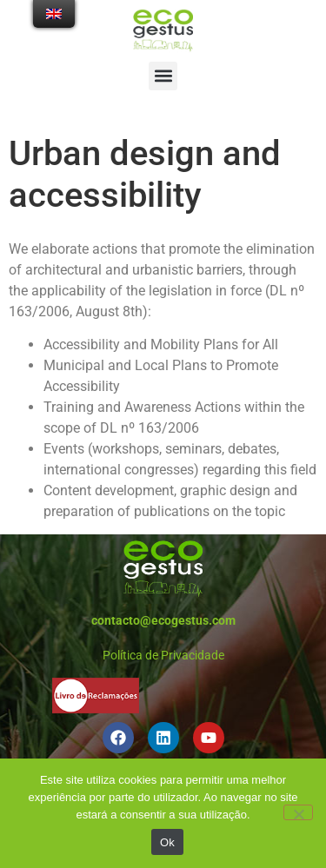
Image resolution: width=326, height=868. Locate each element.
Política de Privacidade (163, 655)
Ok (167, 842)
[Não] (298, 812)
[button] (163, 76)
